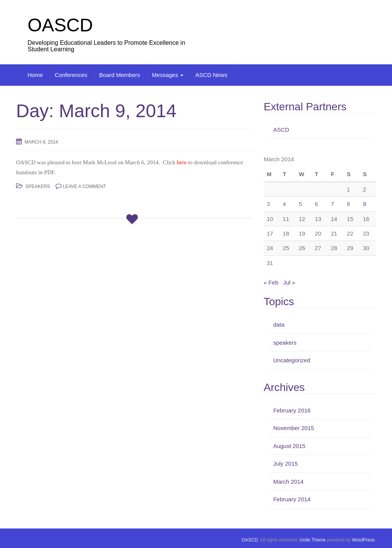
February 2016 (292, 410)
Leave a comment (84, 186)
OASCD (60, 25)
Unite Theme (312, 540)
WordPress (363, 540)
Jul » (289, 282)
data (279, 325)
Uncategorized (292, 360)
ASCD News (211, 75)
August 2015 (289, 446)
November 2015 (294, 428)
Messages (168, 75)
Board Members (120, 75)
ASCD (281, 130)
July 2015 (286, 464)
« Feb (271, 282)
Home (35, 75)
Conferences (71, 75)
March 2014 (288, 482)
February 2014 (292, 499)
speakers (38, 186)
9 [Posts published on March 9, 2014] (364, 204)
